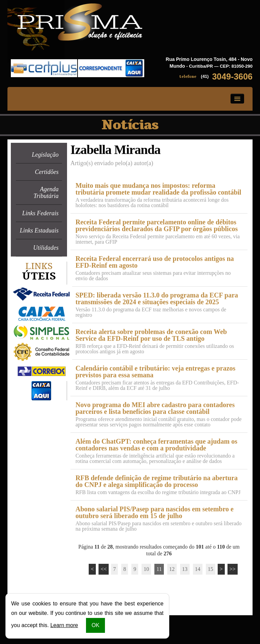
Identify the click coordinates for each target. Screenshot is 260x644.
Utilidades (46, 248)
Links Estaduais (39, 230)
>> (233, 569)
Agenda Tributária (46, 193)
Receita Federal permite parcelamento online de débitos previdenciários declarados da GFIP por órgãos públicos (157, 225)
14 (198, 569)
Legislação (45, 155)
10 (146, 569)
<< (104, 569)
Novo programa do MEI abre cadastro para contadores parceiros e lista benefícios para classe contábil (155, 408)
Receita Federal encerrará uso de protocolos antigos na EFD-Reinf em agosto (155, 262)
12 (172, 569)
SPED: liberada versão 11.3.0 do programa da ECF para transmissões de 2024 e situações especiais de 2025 (157, 298)
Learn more (64, 625)
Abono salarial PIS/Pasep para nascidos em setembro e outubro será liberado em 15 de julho (155, 512)
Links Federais (41, 213)
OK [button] (95, 625)
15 (211, 569)
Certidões (47, 172)
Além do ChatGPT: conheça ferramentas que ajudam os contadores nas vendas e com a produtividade (156, 445)
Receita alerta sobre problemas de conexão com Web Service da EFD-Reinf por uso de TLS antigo (151, 335)
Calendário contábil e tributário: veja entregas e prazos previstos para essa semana (155, 372)
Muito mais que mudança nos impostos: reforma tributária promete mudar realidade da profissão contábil (158, 189)
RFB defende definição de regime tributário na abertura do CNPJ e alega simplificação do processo (157, 481)
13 (185, 569)
